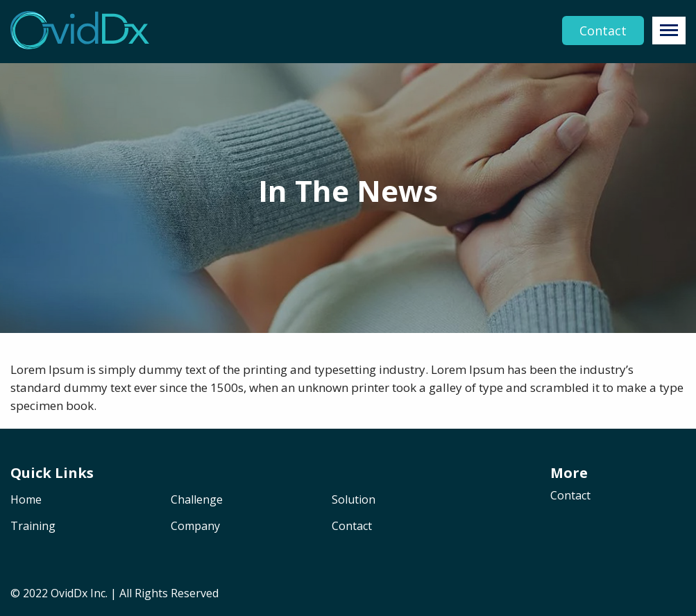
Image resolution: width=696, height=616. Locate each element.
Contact (603, 31)
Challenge (197, 500)
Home (26, 500)
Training (33, 527)
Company (195, 527)
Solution (354, 500)
